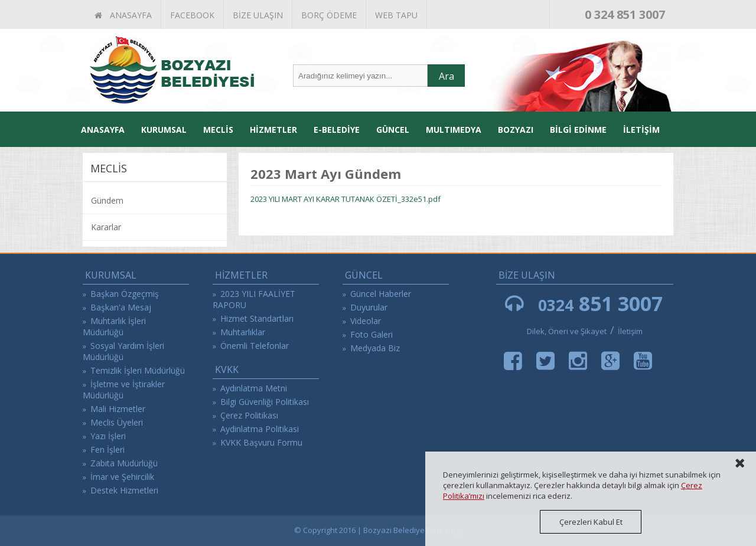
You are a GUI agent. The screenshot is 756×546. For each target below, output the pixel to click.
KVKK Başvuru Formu (261, 442)
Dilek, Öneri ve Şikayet (567, 331)
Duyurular (369, 307)
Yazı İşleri (108, 436)
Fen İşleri (107, 449)
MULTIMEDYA (454, 130)
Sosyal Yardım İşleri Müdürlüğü (123, 351)
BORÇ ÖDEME (329, 15)
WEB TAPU (396, 15)
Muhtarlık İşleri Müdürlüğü (114, 326)
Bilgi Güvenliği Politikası (265, 402)
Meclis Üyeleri (117, 422)
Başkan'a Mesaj (121, 307)
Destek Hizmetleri (124, 490)
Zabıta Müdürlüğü (124, 463)
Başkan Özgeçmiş (125, 294)
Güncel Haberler (381, 294)
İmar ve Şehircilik (122, 477)
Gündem (107, 200)
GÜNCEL (393, 130)
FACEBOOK (192, 15)
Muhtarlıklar (243, 332)
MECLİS (218, 130)
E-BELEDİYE (337, 130)
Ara (447, 76)
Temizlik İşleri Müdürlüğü (138, 370)
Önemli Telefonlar (255, 346)
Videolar (366, 321)
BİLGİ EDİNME (578, 130)
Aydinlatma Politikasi (260, 429)
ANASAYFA (123, 15)
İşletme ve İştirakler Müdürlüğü (124, 390)
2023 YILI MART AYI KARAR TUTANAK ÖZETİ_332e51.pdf (346, 199)
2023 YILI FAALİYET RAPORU (254, 299)
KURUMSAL (164, 130)
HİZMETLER (273, 130)
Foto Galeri (372, 334)
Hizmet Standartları (257, 318)
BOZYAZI (516, 130)
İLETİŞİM (641, 130)
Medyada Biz (375, 348)
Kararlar (106, 227)
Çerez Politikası (249, 415)
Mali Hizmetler (118, 409)
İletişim (630, 331)
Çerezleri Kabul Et (591, 522)
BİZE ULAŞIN (258, 15)
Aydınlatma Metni (254, 388)
